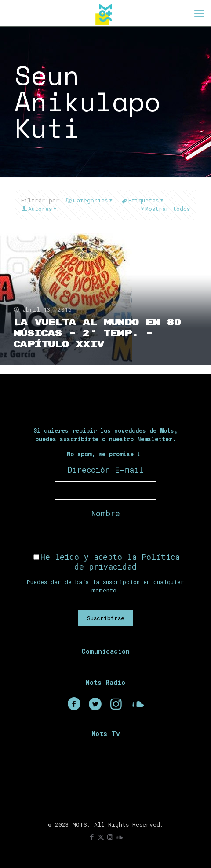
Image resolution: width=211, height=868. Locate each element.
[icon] (119, 837)
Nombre (106, 513)
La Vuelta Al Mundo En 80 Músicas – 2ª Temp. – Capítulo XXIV (97, 333)
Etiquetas (143, 200)
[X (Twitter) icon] (101, 837)
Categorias (90, 200)
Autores (39, 209)
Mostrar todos (165, 209)
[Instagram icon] (110, 837)
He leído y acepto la (107, 562)
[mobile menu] (199, 13)
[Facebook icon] (92, 837)
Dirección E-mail (106, 470)
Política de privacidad (127, 562)
